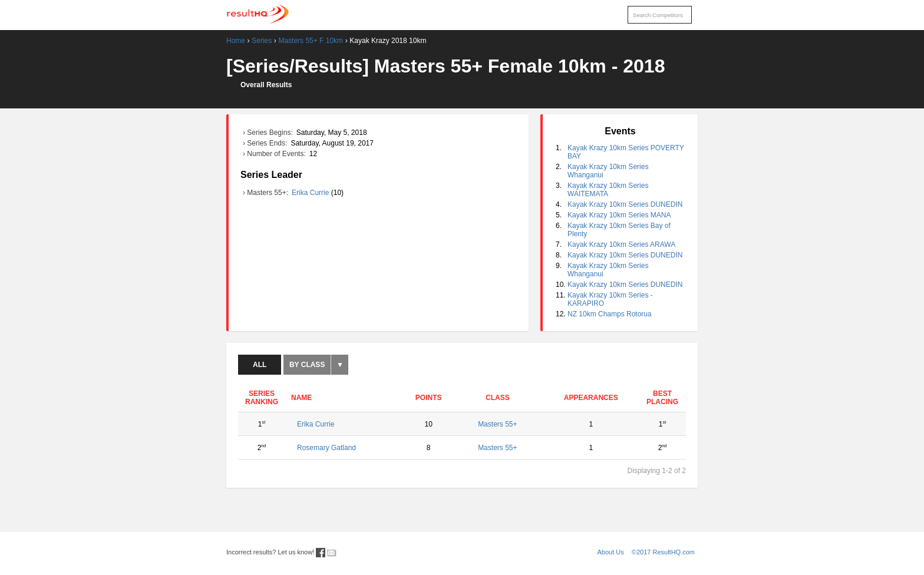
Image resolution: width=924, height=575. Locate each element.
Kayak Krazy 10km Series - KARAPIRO (610, 299)
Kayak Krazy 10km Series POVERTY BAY (626, 152)
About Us (611, 552)
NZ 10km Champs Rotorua (610, 314)
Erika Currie (311, 193)
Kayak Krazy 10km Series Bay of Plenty (619, 230)
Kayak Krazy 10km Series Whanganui (608, 171)
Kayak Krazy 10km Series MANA (619, 215)
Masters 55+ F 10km (311, 41)
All (260, 365)
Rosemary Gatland (326, 448)
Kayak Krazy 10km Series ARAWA (621, 244)
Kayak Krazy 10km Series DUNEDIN (625, 204)
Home (236, 41)
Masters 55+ (497, 424)
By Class (307, 365)
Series (262, 41)
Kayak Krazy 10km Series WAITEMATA (608, 190)
